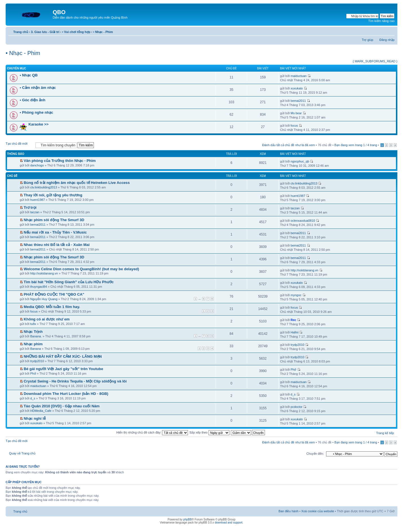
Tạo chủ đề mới (19, 145)
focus (294, 126)
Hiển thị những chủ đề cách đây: (152, 432)
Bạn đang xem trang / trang (356, 145)
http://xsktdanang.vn (44, 273)
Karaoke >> (38, 124)
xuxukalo (297, 88)
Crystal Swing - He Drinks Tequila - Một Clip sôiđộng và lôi (75, 381)
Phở (33, 373)
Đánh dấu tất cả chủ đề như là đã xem (288, 145)
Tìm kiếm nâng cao (381, 21)
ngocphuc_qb (300, 161)
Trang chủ (21, 32)
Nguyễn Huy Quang (44, 299)
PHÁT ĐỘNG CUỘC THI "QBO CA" (54, 294)
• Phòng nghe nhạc (36, 112)
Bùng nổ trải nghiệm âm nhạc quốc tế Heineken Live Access (77, 183)
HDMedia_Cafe (41, 411)
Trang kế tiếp (385, 433)
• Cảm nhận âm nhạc (38, 88)
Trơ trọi (30, 207)
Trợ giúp (367, 40)
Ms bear (296, 113)
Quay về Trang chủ (22, 453)
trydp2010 (297, 345)
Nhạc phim (33, 344)
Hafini (294, 332)
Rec (293, 320)
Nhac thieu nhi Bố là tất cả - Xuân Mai (57, 245)
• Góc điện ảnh (33, 100)
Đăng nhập (387, 40)
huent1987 (37, 200)
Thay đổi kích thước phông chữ (390, 31)
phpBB (187, 519)
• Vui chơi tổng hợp (76, 32)
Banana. (36, 336)
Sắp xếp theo (209, 432)
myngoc (296, 295)
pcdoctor (296, 407)
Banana (36, 349)
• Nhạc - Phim (103, 32)
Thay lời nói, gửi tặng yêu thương (53, 195)
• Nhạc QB (29, 75)
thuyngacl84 (38, 287)
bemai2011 (298, 101)
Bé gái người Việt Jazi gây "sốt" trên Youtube (63, 369)
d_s (33, 398)
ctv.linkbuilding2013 (44, 187)
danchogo (37, 165)
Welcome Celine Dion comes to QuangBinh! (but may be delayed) (81, 269)
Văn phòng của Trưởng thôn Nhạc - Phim (60, 161)
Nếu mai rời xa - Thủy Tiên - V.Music (55, 232)
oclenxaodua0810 (303, 221)
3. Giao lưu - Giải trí (45, 32)
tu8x (33, 324)
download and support (229, 523)
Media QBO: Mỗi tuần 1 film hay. (52, 307)
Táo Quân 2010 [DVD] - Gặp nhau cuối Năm (62, 406)
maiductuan (299, 76)
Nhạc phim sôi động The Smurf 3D (54, 220)
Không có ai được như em (47, 319)
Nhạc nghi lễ (35, 418)
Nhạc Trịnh (33, 332)
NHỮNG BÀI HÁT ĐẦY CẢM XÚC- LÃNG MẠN (63, 356)
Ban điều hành (288, 511)
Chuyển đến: (315, 454)
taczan (35, 212)
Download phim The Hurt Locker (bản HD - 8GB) (66, 394)
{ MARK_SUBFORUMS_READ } (375, 61)
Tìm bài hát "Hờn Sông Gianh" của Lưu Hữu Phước (69, 282)
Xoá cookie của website (318, 511)
